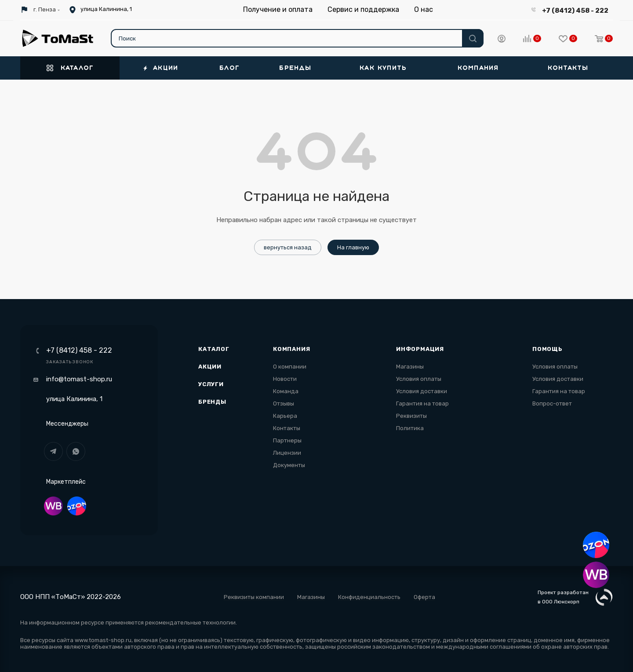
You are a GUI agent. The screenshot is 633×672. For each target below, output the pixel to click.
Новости (285, 379)
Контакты (287, 428)
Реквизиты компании (254, 597)
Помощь (548, 349)
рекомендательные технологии (190, 623)
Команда (286, 391)
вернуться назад (288, 247)
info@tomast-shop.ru (79, 379)
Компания (291, 349)
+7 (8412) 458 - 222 (575, 11)
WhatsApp (76, 451)
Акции (210, 367)
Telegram (53, 451)
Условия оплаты (419, 379)
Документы (289, 465)
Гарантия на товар (422, 404)
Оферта (424, 597)
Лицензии (287, 453)
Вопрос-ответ (552, 404)
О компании (290, 367)
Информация (420, 349)
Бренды (212, 402)
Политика (410, 428)
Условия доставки (422, 391)
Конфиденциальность (369, 597)
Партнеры (287, 440)
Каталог (214, 349)
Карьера (285, 416)
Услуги (211, 384)
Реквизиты (411, 416)
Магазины (410, 367)
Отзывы (284, 404)
